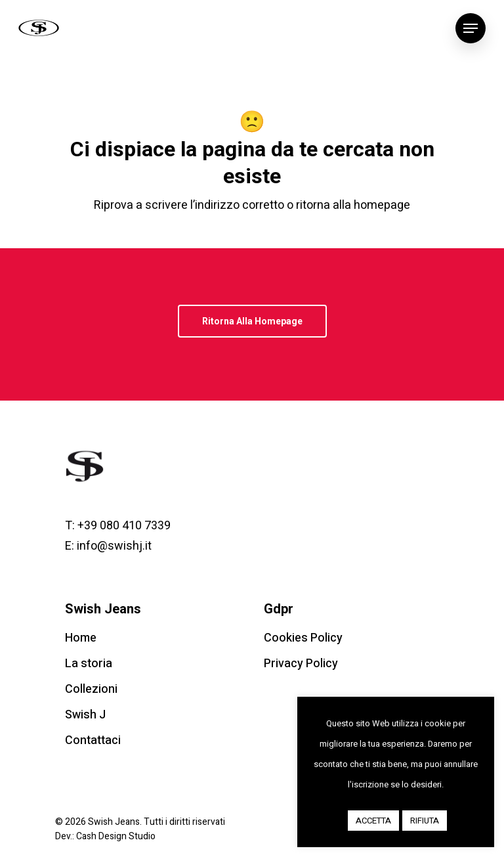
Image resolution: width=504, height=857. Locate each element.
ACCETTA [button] (373, 821)
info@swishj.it (114, 546)
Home (81, 638)
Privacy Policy (301, 664)
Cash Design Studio (116, 836)
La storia (89, 664)
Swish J (85, 715)
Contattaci (93, 740)
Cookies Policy (303, 638)
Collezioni (91, 689)
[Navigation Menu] (471, 28)
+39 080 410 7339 (124, 526)
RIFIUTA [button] (425, 821)
